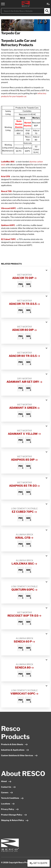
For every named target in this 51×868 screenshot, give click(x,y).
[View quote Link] (48, 4)
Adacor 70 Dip (24, 278)
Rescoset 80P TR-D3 (24, 616)
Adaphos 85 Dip (24, 460)
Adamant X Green (24, 408)
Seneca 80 (24, 668)
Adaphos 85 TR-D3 (24, 486)
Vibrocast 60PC (8, 208)
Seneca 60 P (24, 642)
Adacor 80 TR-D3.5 (24, 356)
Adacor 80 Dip (24, 330)
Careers (7, 792)
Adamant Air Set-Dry (24, 382)
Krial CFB (5, 176)
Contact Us (8, 787)
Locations (8, 804)
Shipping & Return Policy (15, 820)
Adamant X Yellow (24, 434)
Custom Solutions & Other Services (19, 755)
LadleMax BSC (8, 162)
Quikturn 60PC (8, 225)
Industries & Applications (15, 750)
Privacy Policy (10, 809)
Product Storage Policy (14, 815)
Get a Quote (39, 863)
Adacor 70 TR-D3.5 (24, 304)
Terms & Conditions (12, 798)
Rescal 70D (6, 191)
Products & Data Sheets (14, 744)
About (6, 781)
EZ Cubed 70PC (8, 239)
